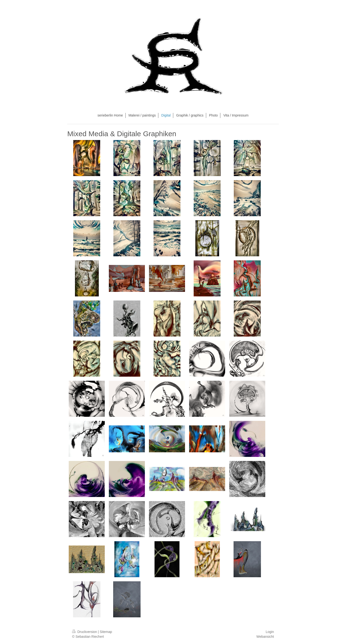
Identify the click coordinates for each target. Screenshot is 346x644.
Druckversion (85, 632)
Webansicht (265, 637)
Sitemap (106, 632)
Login (270, 632)
